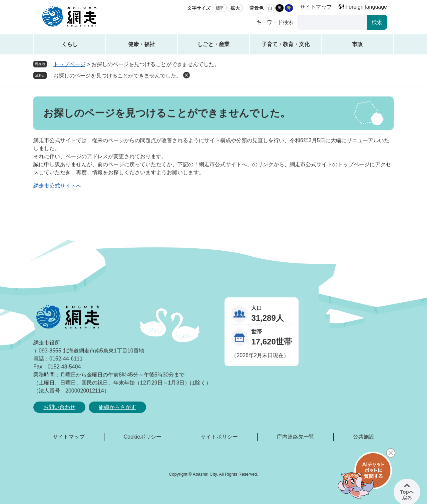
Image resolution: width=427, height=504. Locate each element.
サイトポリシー (219, 437)
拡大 (235, 8)
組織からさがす (117, 407)
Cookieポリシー (142, 437)
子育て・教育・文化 (286, 44)
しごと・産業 (213, 44)
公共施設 (364, 437)
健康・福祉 (141, 44)
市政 (357, 44)
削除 (186, 75)
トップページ (69, 64)
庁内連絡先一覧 (296, 437)
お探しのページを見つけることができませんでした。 (117, 76)
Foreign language (366, 7)
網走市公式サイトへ (57, 186)
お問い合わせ (59, 407)
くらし (70, 44)
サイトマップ (316, 7)
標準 (220, 8)
